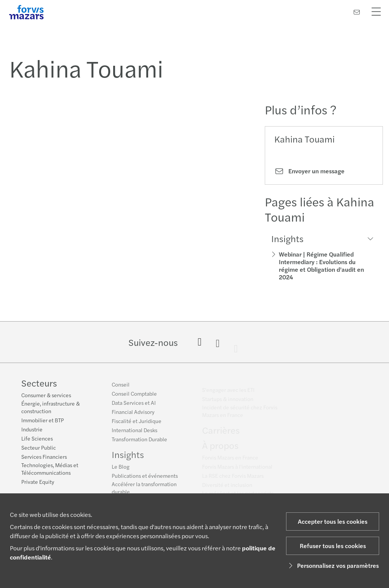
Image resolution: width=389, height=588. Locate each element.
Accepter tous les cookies (333, 521)
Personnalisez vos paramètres (333, 565)
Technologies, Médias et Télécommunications (50, 469)
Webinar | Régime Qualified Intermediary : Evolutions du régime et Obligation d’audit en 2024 (321, 265)
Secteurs (39, 384)
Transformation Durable (139, 442)
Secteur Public (39, 448)
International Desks (134, 433)
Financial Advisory (133, 415)
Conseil (121, 388)
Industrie (32, 430)
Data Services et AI (134, 406)
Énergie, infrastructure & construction (51, 408)
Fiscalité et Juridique (137, 424)
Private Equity (38, 482)
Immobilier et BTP (43, 421)
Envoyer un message (309, 171)
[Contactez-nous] (357, 12)
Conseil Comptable (134, 397)
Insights (128, 458)
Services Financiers (44, 457)
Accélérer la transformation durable (144, 491)
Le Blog (121, 470)
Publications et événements (145, 479)
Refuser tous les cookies (333, 546)
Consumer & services (46, 396)
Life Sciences (37, 439)
